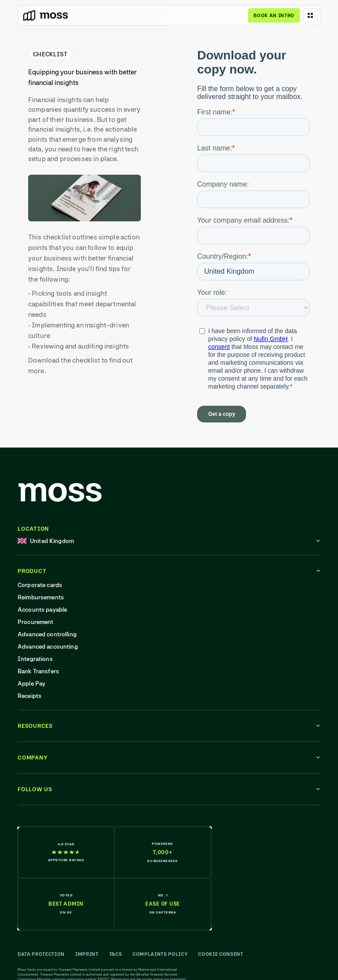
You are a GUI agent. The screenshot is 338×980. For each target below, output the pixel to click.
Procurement (36, 622)
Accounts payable (42, 609)
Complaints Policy (160, 954)
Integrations (35, 659)
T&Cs (116, 954)
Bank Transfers (38, 671)
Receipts (29, 696)
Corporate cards (40, 585)
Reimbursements (41, 597)
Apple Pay (31, 683)
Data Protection (41, 954)
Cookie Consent (220, 954)
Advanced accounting (48, 646)
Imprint (87, 954)
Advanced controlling (47, 634)
